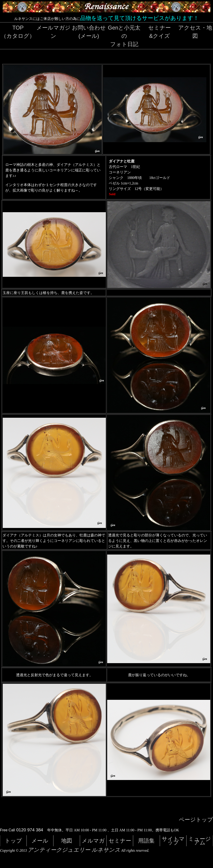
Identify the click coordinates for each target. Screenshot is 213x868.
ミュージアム (200, 841)
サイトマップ (173, 841)
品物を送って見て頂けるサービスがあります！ (139, 18)
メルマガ (93, 841)
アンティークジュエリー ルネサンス (74, 850)
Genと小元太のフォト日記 (124, 36)
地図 (67, 841)
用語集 (146, 841)
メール (40, 841)
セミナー (120, 841)
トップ (13, 841)
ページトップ (196, 820)
